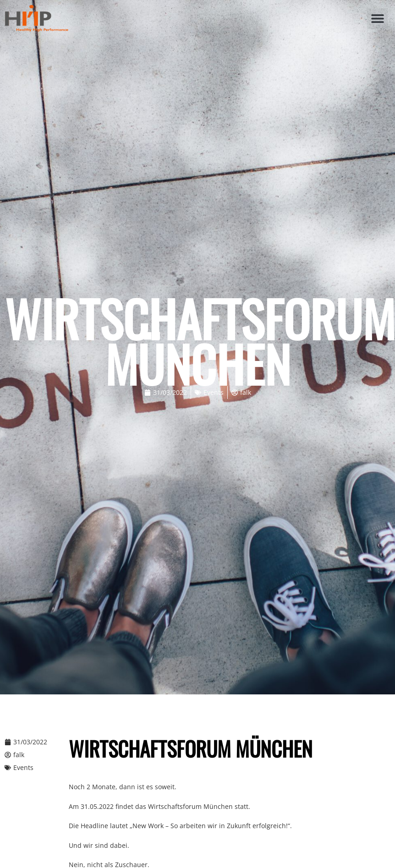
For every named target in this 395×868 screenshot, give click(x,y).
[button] (377, 19)
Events (214, 392)
